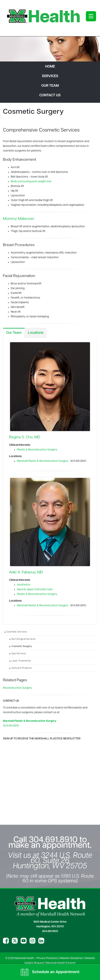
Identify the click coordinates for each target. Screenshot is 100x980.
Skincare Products (22, 668)
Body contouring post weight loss (31, 182)
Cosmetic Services (17, 632)
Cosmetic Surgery (22, 646)
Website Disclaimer (71, 958)
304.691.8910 (11, 726)
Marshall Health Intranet (61, 963)
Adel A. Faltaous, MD (26, 572)
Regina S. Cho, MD (25, 437)
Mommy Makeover (19, 219)
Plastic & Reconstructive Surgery (37, 450)
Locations (36, 333)
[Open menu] (91, 16)
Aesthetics (24, 585)
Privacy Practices (47, 958)
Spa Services (19, 654)
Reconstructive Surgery (17, 688)
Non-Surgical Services (23, 639)
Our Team (14, 333)
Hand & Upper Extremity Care (35, 590)
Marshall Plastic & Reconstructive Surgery (43, 461)
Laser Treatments (21, 661)
